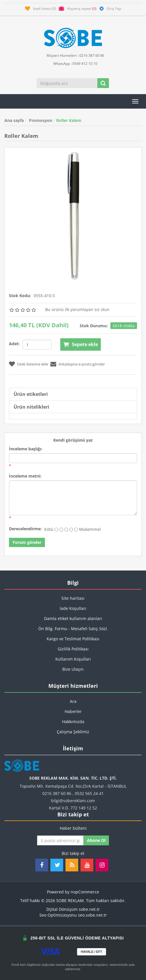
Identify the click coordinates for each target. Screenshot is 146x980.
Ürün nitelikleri (31, 407)
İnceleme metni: (25, 476)
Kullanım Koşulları (73, 659)
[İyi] (71, 530)
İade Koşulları (73, 608)
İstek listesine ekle (33, 364)
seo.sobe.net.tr (92, 915)
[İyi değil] (61, 530)
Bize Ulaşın (73, 669)
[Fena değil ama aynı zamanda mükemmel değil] (66, 530)
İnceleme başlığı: (26, 449)
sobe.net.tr (89, 909)
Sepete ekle (85, 344)
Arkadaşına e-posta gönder (82, 364)
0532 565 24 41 (89, 793)
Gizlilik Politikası (73, 649)
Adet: (14, 344)
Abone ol (96, 840)
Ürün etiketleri (31, 394)
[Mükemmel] (76, 530)
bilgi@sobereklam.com (73, 801)
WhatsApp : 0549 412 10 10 (73, 63)
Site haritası (73, 598)
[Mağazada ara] (67, 83)
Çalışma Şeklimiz (73, 732)
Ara (73, 701)
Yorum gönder (27, 542)
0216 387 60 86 (57, 793)
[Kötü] (56, 530)
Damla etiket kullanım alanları (73, 618)
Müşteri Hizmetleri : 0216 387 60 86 (73, 55)
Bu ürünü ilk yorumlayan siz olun (77, 309)
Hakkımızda (73, 722)
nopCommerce (85, 892)
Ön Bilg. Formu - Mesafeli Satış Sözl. (73, 629)
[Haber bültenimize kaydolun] (60, 840)
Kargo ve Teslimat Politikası (73, 639)
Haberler (73, 711)
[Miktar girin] (37, 345)
